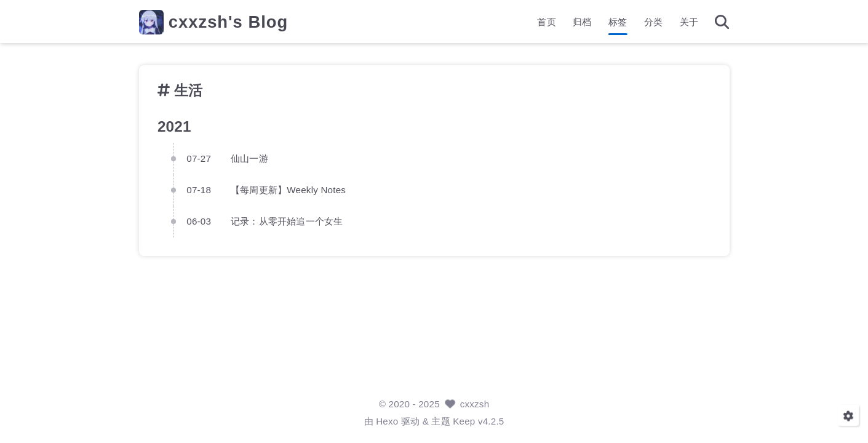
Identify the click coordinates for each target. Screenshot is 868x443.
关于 (689, 22)
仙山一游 (249, 158)
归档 (582, 22)
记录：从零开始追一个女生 (287, 221)
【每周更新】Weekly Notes (288, 189)
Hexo (387, 421)
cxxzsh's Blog (228, 22)
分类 (653, 22)
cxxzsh (475, 404)
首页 (546, 22)
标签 (618, 22)
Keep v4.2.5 (478, 421)
